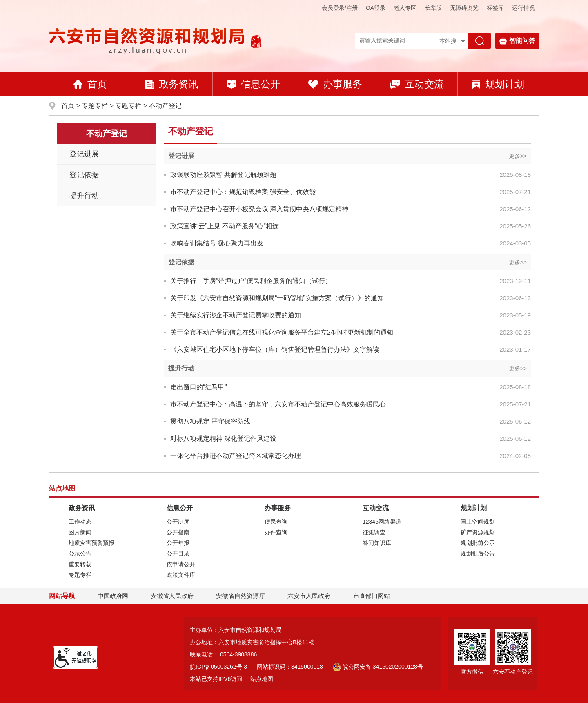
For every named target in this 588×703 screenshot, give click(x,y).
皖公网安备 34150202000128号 (378, 667)
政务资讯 (172, 84)
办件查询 (276, 532)
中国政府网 (113, 596)
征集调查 (374, 532)
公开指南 (178, 532)
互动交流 (417, 84)
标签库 (495, 8)
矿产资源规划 (478, 532)
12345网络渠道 (382, 522)
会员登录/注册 (340, 8)
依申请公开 (181, 564)
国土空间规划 (478, 522)
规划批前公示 (478, 543)
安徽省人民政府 (172, 596)
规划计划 (498, 84)
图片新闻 (80, 532)
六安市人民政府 (309, 596)
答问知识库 (377, 543)
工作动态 (80, 522)
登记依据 (84, 175)
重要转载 (80, 564)
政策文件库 (181, 575)
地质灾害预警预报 (91, 543)
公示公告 (80, 553)
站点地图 (262, 679)
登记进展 (84, 154)
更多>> (518, 156)
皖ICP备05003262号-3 (218, 667)
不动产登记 (165, 106)
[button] (433, 8)
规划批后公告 (478, 553)
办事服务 (335, 84)
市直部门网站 (375, 596)
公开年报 (178, 543)
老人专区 (405, 8)
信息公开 (254, 84)
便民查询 (276, 522)
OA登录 (376, 8)
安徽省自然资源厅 (241, 596)
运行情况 (523, 8)
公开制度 (178, 522)
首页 (90, 84)
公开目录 (178, 553)
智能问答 (517, 41)
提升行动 (84, 196)
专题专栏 (95, 106)
